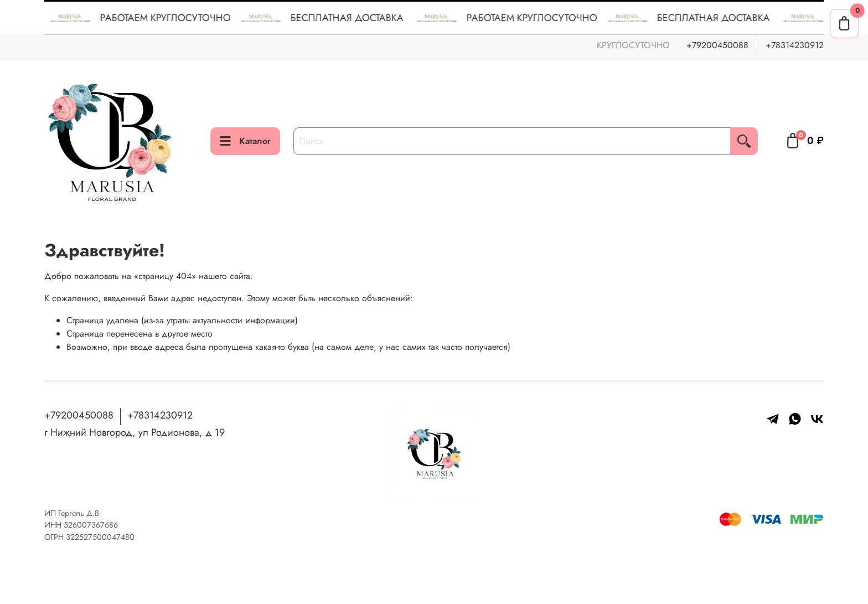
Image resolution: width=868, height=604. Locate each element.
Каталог (245, 141)
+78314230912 (795, 45)
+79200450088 (717, 45)
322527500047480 (100, 537)
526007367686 (91, 525)
